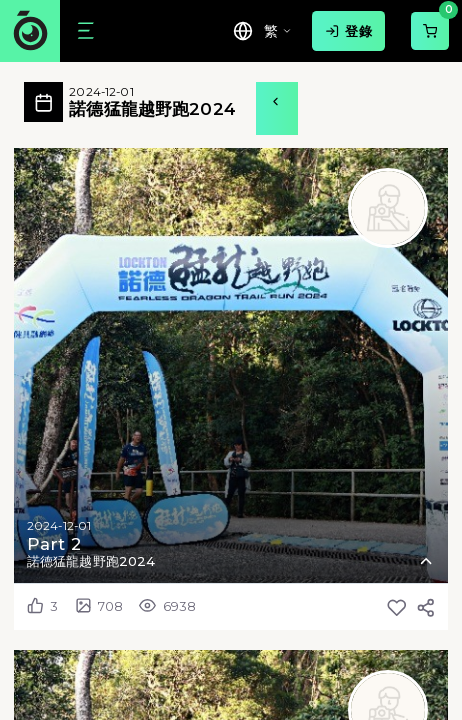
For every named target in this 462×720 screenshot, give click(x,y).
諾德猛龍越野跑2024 (152, 102)
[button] (231, 365)
